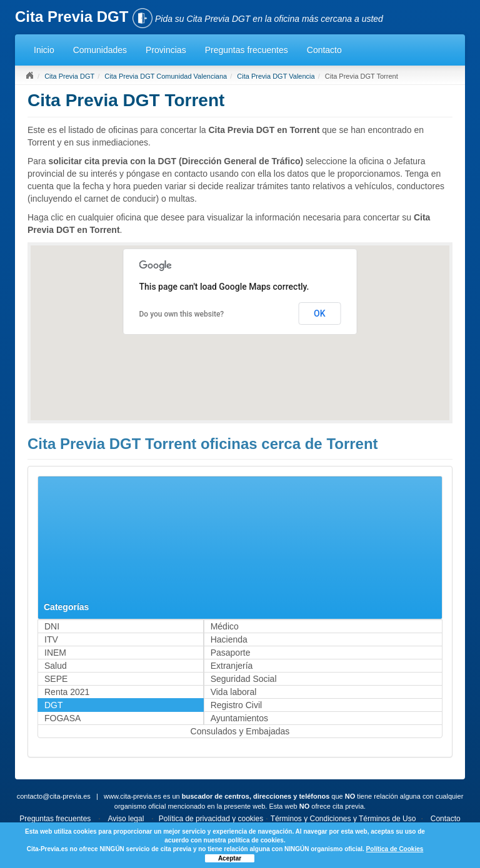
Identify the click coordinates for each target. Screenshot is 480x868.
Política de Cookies (395, 849)
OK (320, 313)
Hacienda (229, 639)
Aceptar (230, 858)
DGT (54, 705)
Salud (56, 666)
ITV (51, 639)
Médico (225, 626)
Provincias (166, 50)
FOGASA (62, 718)
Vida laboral (234, 692)
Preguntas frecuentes (247, 50)
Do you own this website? (182, 314)
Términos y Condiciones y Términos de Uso (343, 819)
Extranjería (232, 666)
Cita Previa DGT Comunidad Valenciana (166, 76)
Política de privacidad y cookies (211, 819)
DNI (52, 626)
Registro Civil (236, 705)
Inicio (44, 50)
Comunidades (100, 50)
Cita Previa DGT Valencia (276, 76)
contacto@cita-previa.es (54, 796)
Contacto (324, 50)
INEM (55, 653)
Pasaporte (231, 653)
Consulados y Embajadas (240, 731)
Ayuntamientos (239, 718)
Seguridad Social (244, 679)
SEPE (56, 679)
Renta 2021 (67, 692)
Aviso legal (126, 819)
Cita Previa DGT (69, 76)
